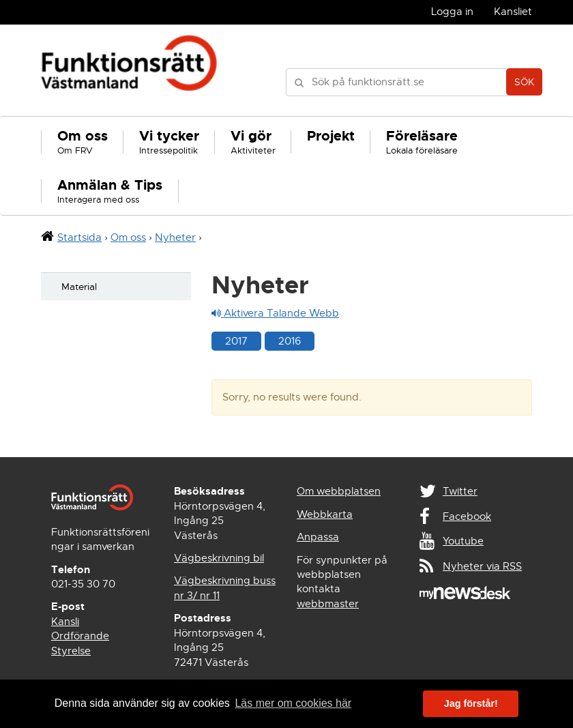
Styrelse (71, 651)
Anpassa (318, 537)
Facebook (467, 516)
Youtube (463, 541)
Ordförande (80, 636)
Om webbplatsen (339, 491)
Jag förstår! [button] (471, 703)
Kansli (65, 622)
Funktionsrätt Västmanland (129, 70)
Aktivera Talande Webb (275, 313)
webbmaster (328, 604)
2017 (236, 341)
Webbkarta (325, 514)
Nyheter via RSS (482, 566)
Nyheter (175, 237)
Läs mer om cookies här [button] (293, 703)
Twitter (460, 491)
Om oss (128, 237)
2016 (290, 341)
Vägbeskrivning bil (219, 558)
